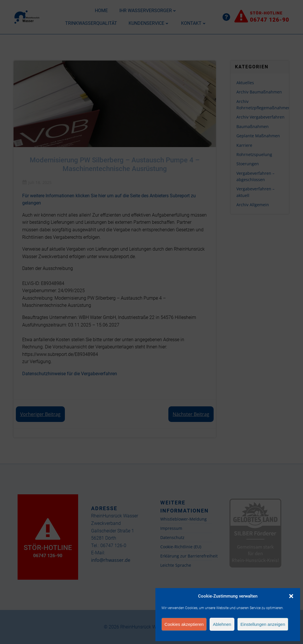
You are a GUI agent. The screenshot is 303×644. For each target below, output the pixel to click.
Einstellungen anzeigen (263, 624)
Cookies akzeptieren (184, 624)
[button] (291, 596)
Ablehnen (222, 624)
